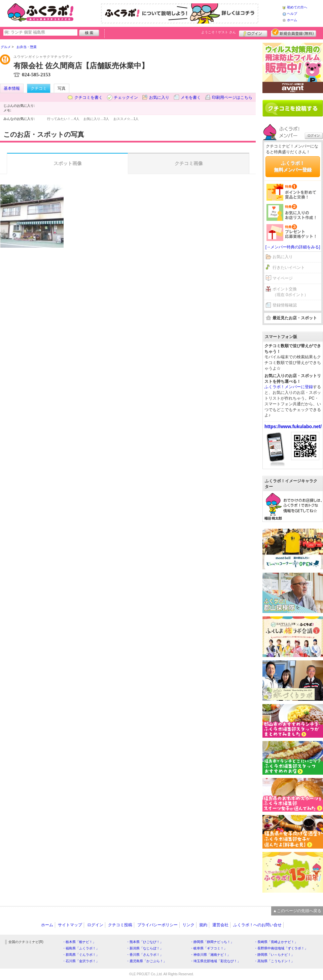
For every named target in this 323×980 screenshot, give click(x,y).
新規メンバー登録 (294, 33)
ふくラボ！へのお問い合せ (257, 925)
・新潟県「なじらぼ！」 (145, 948)
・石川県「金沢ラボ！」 (81, 961)
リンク (188, 925)
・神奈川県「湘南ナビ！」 (210, 955)
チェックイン (126, 97)
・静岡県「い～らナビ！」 (274, 955)
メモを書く (191, 97)
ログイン (253, 33)
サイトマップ (70, 925)
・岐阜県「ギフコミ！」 (209, 948)
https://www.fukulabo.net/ (293, 426)
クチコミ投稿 (120, 925)
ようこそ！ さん (219, 32)
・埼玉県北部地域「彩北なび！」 (215, 961)
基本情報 (12, 88)
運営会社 (220, 925)
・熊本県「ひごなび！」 (145, 942)
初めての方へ (297, 7)
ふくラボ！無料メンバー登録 (293, 166)
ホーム (292, 20)
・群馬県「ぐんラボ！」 (81, 955)
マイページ (283, 278)
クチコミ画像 (189, 163)
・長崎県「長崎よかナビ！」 (276, 942)
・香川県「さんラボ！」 (145, 955)
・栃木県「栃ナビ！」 (79, 942)
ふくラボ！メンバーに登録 (289, 387)
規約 (203, 925)
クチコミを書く (88, 97)
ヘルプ (292, 14)
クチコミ (39, 88)
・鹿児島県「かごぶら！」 (146, 961)
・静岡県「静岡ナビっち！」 (212, 942)
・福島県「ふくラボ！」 (81, 948)
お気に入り (159, 97)
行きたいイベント (289, 268)
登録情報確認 (285, 305)
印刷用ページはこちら (232, 97)
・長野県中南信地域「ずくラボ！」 (281, 948)
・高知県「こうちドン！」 (274, 961)
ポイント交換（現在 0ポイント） (290, 292)
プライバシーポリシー (157, 925)
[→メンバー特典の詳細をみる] (293, 247)
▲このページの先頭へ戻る (297, 911)
